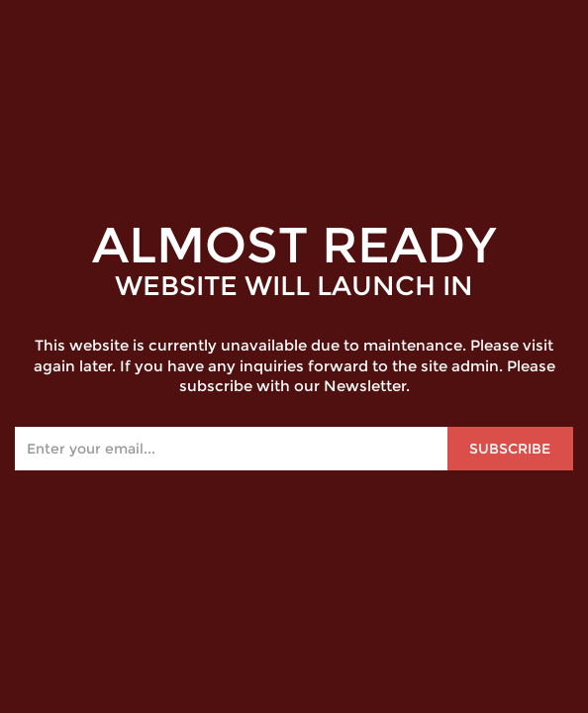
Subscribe (510, 449)
